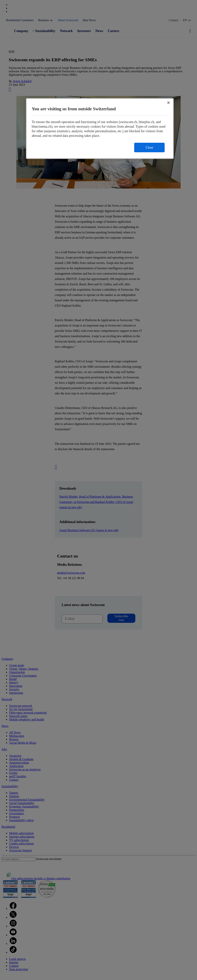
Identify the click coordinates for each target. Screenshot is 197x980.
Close (149, 147)
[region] (100, 129)
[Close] (168, 103)
